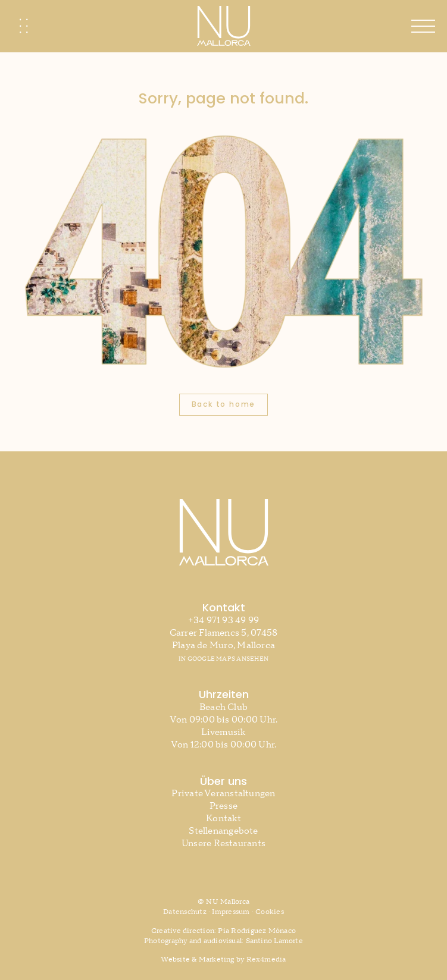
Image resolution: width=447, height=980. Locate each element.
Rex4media (266, 959)
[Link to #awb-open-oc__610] (423, 26)
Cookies (270, 912)
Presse (224, 806)
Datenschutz (185, 912)
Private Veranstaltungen (223, 794)
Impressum (231, 912)
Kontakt (224, 819)
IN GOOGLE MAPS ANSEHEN (224, 659)
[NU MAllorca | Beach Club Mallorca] (224, 10)
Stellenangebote (223, 831)
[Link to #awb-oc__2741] (24, 26)
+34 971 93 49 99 (224, 621)
